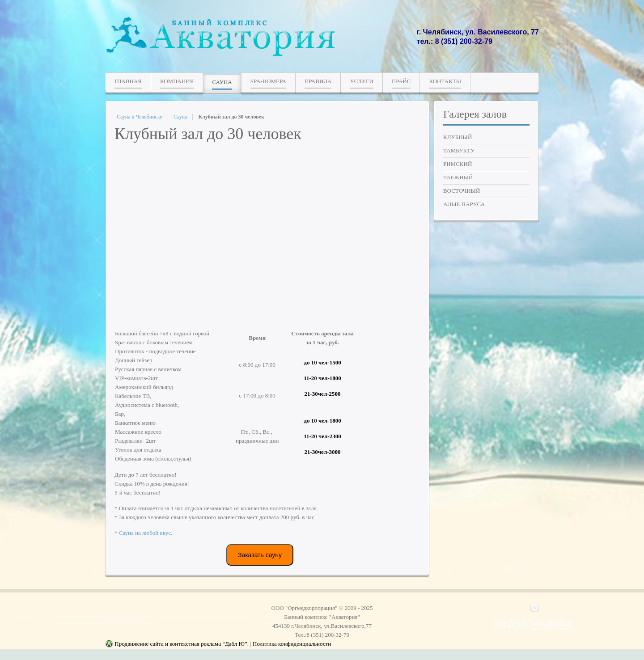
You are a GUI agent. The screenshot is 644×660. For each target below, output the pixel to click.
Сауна (180, 117)
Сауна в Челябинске (140, 117)
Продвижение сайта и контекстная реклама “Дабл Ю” (181, 644)
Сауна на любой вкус (145, 533)
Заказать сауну (260, 555)
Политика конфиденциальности (292, 644)
